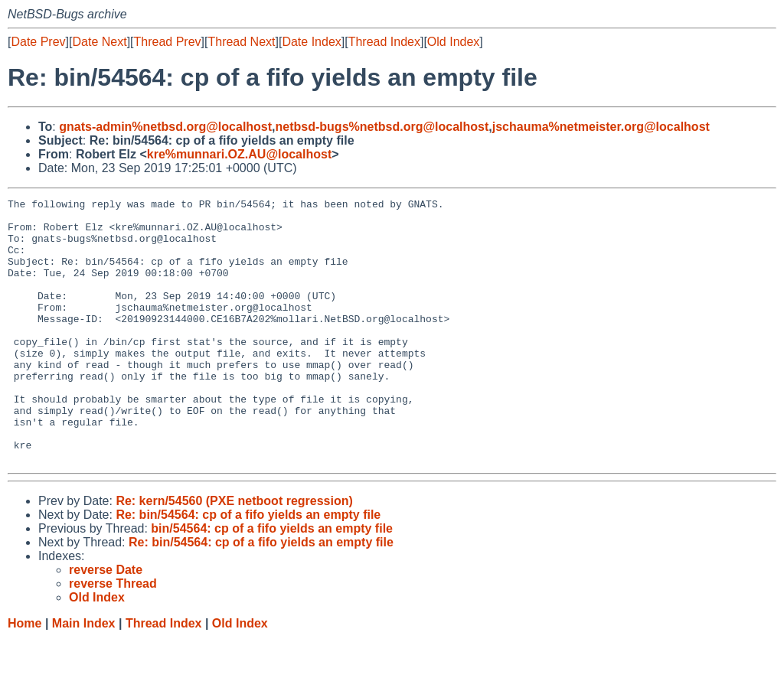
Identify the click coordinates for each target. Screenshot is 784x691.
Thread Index (384, 42)
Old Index (453, 42)
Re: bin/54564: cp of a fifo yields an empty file (248, 567)
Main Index (84, 676)
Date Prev (38, 42)
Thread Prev (168, 42)
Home (24, 676)
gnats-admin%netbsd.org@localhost (165, 127)
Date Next (99, 42)
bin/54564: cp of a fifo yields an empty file (272, 581)
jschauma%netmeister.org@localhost (601, 127)
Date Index (311, 42)
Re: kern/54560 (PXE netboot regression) (234, 554)
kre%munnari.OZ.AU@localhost (239, 154)
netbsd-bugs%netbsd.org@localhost (382, 127)
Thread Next (241, 42)
